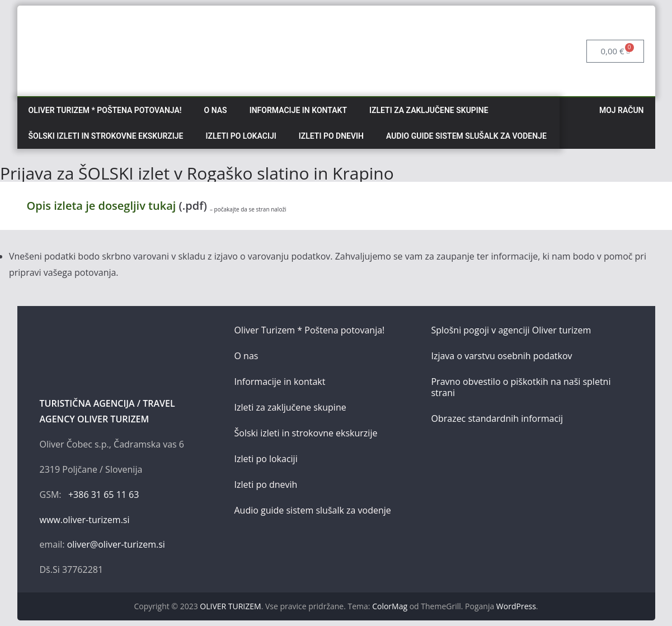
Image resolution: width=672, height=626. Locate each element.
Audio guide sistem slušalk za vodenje (466, 136)
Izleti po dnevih (331, 136)
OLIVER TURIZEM (230, 606)
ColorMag (390, 606)
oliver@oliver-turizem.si (116, 544)
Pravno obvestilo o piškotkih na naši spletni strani (521, 387)
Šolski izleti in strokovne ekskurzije (106, 136)
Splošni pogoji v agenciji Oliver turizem (511, 330)
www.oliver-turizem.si (85, 520)
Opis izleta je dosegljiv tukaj (103, 206)
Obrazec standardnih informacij (497, 418)
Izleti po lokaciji (241, 136)
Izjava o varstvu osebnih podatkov (501, 356)
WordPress (516, 606)
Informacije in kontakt (298, 110)
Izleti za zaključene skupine (429, 110)
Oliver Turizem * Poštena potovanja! (105, 110)
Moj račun (622, 110)
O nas (216, 110)
